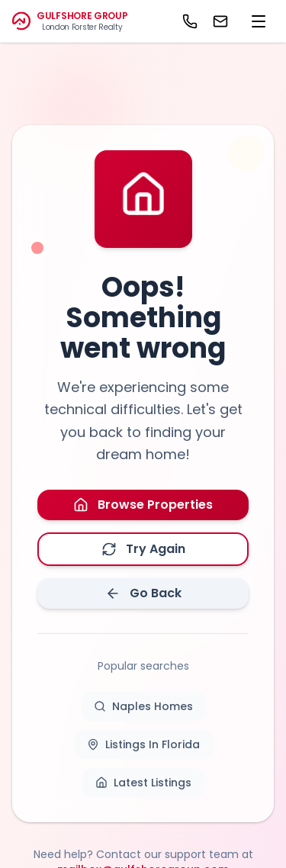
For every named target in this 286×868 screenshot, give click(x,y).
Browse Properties (143, 505)
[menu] (259, 21)
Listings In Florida (143, 744)
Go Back (143, 593)
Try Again (143, 549)
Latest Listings (143, 783)
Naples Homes (143, 706)
